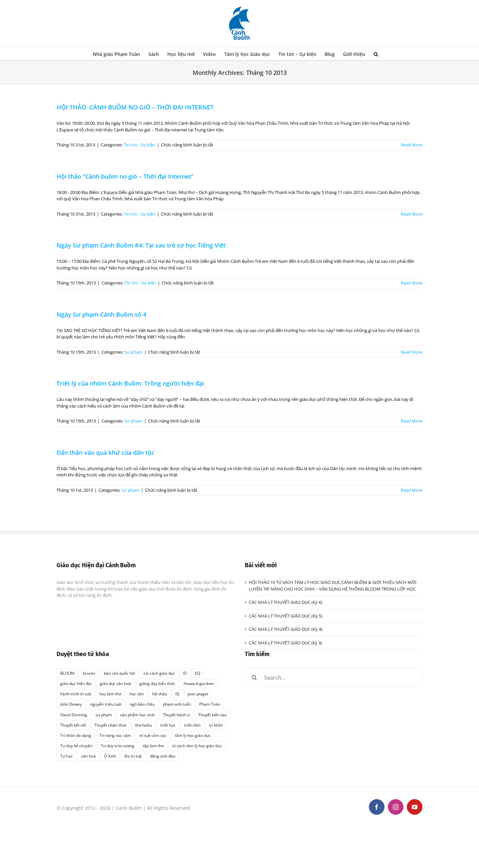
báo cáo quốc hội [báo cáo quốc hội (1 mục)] (119, 673)
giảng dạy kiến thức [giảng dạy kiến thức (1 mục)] (157, 683)
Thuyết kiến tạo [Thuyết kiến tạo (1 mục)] (212, 715)
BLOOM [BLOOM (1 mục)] (67, 673)
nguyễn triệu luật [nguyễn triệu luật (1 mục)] (106, 704)
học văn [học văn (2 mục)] (137, 694)
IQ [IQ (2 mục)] (177, 694)
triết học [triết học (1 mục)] (168, 725)
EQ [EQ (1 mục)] (198, 673)
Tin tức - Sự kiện (140, 145)
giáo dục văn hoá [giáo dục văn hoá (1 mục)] (115, 683)
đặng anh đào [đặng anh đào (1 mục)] (163, 756)
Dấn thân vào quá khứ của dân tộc (105, 452)
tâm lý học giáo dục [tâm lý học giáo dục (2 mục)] (193, 735)
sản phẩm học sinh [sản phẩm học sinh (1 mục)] (137, 715)
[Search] (254, 678)
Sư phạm (133, 352)
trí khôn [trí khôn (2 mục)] (216, 725)
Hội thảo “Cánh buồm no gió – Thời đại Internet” (125, 176)
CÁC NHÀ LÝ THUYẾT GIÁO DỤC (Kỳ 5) (286, 616)
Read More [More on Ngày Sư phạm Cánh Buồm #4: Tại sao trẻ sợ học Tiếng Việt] (412, 283)
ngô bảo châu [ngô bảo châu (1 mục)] (142, 704)
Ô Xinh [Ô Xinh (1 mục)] (110, 756)
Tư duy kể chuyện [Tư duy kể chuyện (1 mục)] (76, 746)
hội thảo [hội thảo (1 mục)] (160, 694)
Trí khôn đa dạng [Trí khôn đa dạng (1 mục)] (76, 735)
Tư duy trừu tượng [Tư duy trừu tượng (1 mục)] (118, 746)
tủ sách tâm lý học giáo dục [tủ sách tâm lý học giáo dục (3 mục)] (197, 746)
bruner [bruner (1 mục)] (89, 673)
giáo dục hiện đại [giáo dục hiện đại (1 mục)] (76, 683)
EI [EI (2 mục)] (185, 673)
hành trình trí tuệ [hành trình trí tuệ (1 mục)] (76, 694)
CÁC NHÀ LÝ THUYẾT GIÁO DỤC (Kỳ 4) (286, 629)
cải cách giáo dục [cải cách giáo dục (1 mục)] (159, 673)
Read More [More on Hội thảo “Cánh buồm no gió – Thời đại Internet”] (412, 214)
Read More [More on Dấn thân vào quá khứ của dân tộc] (412, 490)
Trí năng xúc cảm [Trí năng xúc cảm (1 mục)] (115, 735)
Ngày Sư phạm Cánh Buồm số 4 (101, 314)
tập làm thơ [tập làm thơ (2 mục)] (153, 746)
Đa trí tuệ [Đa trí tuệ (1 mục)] (133, 756)
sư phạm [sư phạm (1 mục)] (104, 715)
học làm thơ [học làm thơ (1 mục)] (110, 694)
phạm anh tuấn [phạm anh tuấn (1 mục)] (177, 704)
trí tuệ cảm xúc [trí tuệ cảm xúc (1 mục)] (153, 735)
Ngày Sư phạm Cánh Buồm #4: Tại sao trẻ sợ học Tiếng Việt (141, 245)
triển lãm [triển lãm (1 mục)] (192, 725)
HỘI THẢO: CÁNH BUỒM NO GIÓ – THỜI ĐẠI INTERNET (135, 107)
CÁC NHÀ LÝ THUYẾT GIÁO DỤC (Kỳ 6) (286, 602)
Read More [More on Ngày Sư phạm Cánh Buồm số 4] (412, 352)
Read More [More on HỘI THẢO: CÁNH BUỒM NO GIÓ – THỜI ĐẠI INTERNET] (412, 145)
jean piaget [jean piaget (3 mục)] (198, 694)
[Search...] (334, 678)
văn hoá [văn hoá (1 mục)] (88, 756)
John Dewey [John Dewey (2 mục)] (71, 704)
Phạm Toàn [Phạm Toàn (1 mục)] (210, 704)
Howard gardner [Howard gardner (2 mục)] (199, 683)
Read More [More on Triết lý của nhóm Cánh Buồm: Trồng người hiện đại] (412, 421)
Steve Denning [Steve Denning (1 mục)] (74, 715)
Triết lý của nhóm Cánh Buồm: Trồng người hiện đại (130, 383)
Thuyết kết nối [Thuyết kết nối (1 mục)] (73, 725)
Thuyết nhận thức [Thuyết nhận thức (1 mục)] (111, 725)
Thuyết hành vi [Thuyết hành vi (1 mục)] (176, 715)
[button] (376, 54)
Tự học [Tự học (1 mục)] (67, 756)
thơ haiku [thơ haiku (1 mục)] (144, 725)
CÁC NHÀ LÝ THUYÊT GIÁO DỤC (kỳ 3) (285, 643)
